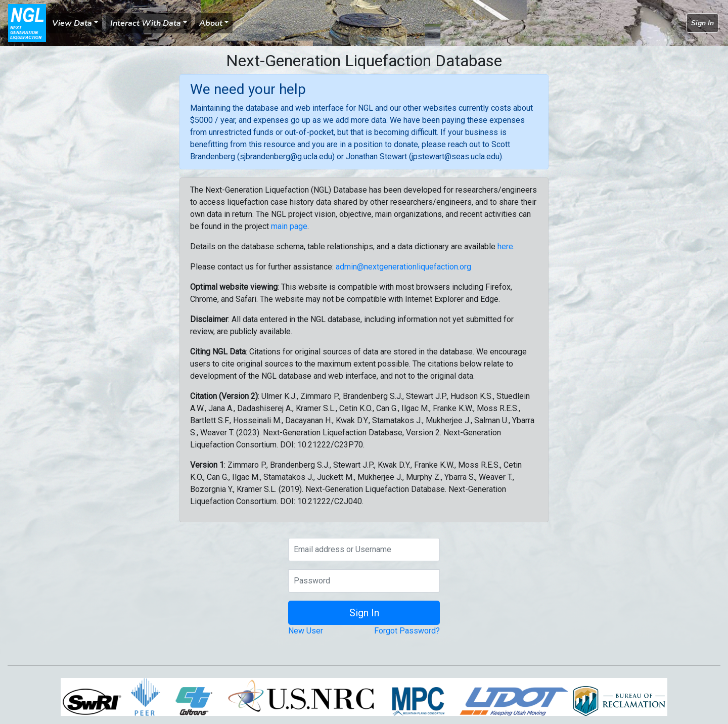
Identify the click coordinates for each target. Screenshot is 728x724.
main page (289, 226)
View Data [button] (72, 23)
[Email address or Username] (364, 550)
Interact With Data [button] (146, 23)
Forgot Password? (407, 631)
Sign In (702, 23)
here (505, 246)
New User (306, 631)
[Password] (364, 581)
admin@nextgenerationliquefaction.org (403, 267)
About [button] (211, 23)
